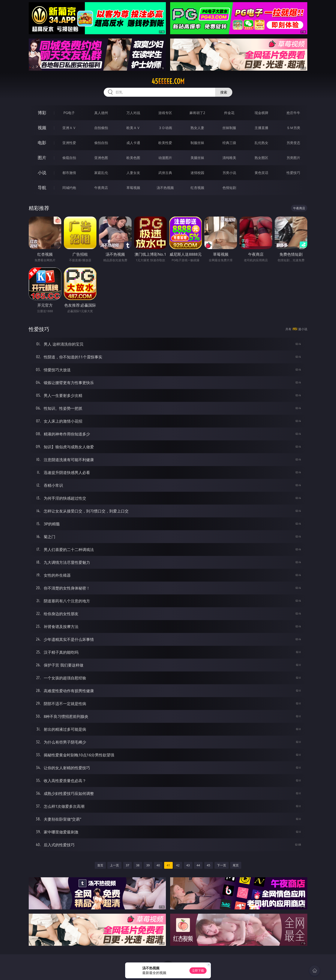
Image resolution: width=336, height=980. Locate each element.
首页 (100, 865)
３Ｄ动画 (165, 128)
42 (178, 865)
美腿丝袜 (197, 158)
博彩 (42, 113)
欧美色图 (133, 158)
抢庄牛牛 (293, 113)
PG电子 (69, 113)
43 (188, 865)
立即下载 (198, 970)
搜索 (224, 92)
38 (138, 865)
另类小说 (229, 173)
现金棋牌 (261, 113)
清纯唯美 (229, 158)
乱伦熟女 (261, 143)
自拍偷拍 (101, 128)
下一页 (222, 865)
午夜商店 (101, 188)
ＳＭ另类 (293, 128)
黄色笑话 (261, 173)
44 (198, 865)
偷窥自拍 (69, 158)
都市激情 (69, 173)
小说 (42, 173)
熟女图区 (261, 158)
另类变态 (293, 143)
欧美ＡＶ (133, 128)
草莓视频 (133, 188)
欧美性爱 (165, 143)
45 (208, 865)
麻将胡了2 (197, 113)
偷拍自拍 (101, 143)
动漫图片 (165, 158)
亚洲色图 (101, 158)
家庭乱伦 (101, 173)
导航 (42, 188)
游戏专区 (165, 113)
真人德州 (101, 113)
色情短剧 (229, 188)
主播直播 (261, 128)
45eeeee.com (168, 81)
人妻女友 (133, 173)
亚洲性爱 (69, 143)
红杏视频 (197, 188)
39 (148, 865)
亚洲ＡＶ (69, 128)
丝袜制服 (229, 128)
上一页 (114, 865)
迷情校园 (197, 173)
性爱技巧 (293, 173)
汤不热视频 (165, 188)
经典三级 (229, 143)
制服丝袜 (197, 143)
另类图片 (293, 158)
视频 (42, 128)
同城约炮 (69, 188)
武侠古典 (165, 173)
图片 (42, 158)
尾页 (236, 865)
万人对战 (133, 113)
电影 (42, 143)
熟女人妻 (197, 128)
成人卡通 (133, 143)
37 (127, 865)
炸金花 (229, 113)
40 (158, 865)
